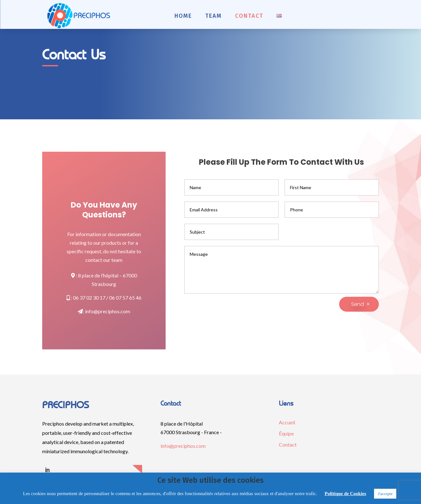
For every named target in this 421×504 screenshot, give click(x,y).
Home (183, 16)
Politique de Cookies (345, 494)
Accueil (287, 422)
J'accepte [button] (385, 494)
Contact (249, 16)
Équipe (286, 433)
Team (214, 16)
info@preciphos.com (108, 311)
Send (358, 304)
